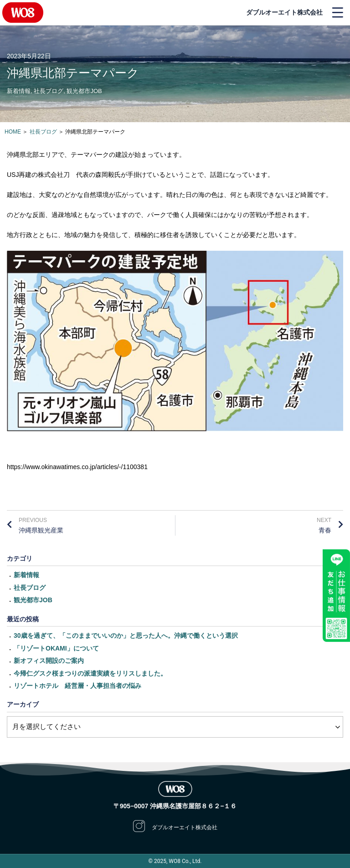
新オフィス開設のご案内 (49, 661)
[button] (337, 13)
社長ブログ (49, 91)
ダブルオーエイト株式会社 (284, 12)
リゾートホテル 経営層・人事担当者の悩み (77, 686)
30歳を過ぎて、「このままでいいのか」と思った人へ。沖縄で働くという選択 (126, 635)
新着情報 (19, 91)
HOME (13, 132)
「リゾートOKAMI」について (56, 648)
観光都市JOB (84, 91)
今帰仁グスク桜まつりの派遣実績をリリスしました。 (90, 673)
